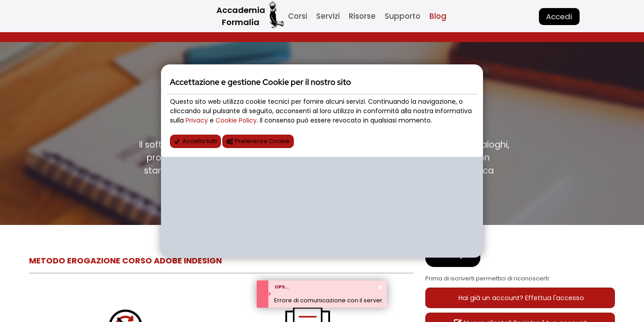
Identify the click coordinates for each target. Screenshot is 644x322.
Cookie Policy (236, 120)
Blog (438, 16)
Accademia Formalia (241, 16)
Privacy (198, 120)
